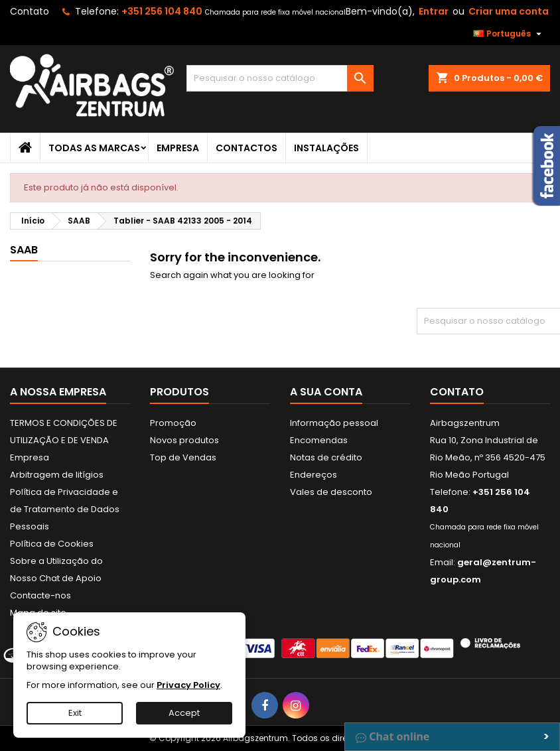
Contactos (246, 148)
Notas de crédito (326, 457)
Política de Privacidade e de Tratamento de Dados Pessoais (65, 509)
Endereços (314, 475)
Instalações (326, 148)
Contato (30, 11)
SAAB (24, 250)
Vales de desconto (331, 492)
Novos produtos (184, 440)
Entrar (434, 11)
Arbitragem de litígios (57, 475)
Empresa (178, 148)
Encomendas (319, 440)
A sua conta (326, 392)
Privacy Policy (188, 685)
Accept (184, 713)
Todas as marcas (94, 148)
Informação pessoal (334, 423)
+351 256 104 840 (162, 11)
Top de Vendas (183, 457)
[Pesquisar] (280, 78)
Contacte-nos (40, 595)
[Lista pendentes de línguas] (509, 34)
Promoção (173, 423)
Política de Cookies (52, 544)
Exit (75, 713)
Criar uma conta (509, 11)
